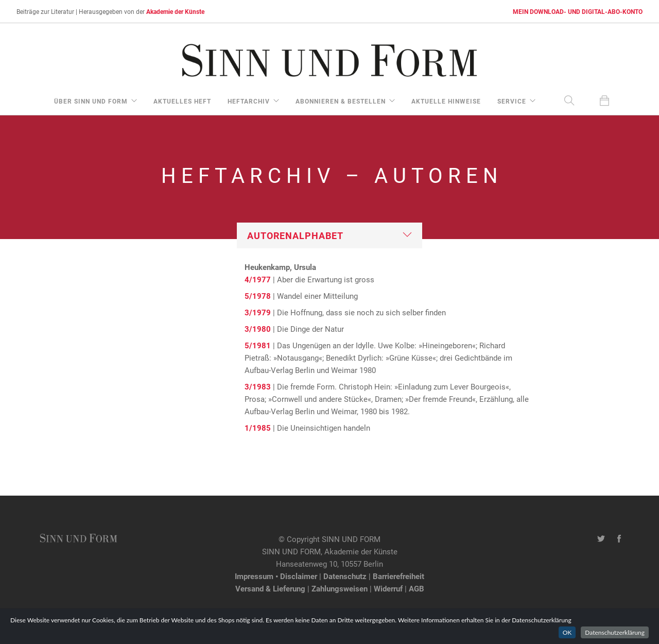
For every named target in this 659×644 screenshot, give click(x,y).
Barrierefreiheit (398, 576)
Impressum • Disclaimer (276, 576)
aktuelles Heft (182, 101)
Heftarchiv (249, 101)
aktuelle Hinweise (446, 101)
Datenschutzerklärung (615, 632)
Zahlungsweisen (340, 588)
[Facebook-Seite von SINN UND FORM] (619, 539)
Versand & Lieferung (270, 588)
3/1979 (258, 312)
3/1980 (258, 329)
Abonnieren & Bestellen (341, 101)
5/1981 (258, 345)
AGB (417, 588)
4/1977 (258, 279)
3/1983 (258, 386)
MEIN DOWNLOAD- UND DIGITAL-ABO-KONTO (578, 11)
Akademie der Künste (175, 11)
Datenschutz (345, 576)
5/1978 (258, 296)
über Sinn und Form (91, 101)
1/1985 (258, 428)
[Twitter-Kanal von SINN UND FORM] (601, 539)
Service (512, 101)
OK (567, 632)
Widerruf (388, 588)
